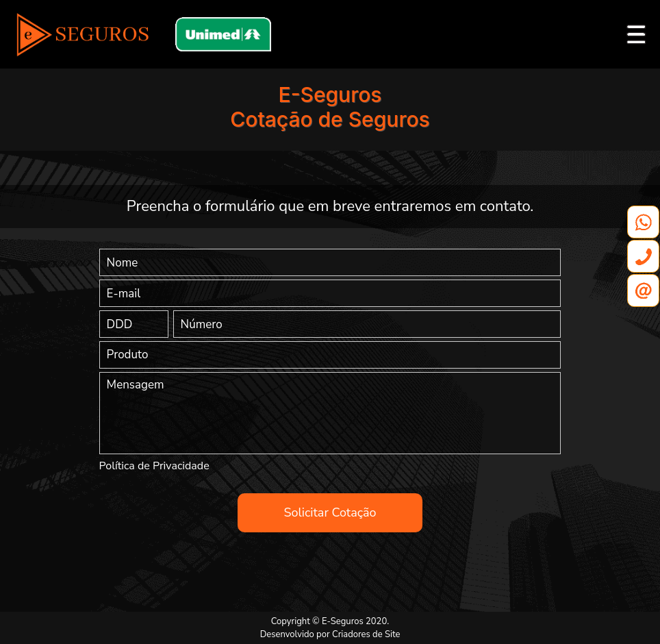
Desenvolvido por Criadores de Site (330, 634)
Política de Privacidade (154, 466)
